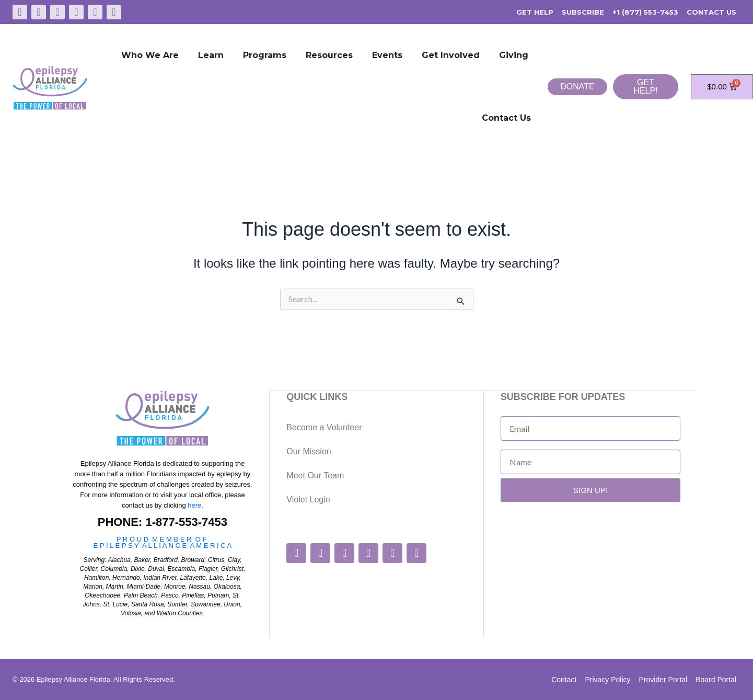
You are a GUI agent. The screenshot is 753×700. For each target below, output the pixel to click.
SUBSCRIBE (583, 12)
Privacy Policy (607, 680)
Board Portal (716, 680)
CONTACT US (711, 12)
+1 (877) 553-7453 (645, 12)
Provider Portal (663, 680)
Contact (564, 680)
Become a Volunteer (324, 427)
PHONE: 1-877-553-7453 (163, 522)
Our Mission (309, 451)
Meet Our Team (315, 475)
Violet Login (308, 499)
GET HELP (535, 12)
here (194, 505)
